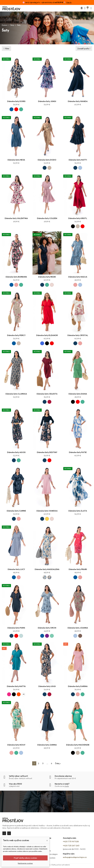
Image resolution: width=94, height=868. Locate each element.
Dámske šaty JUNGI (47, 101)
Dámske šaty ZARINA (47, 745)
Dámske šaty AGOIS (16, 452)
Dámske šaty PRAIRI (78, 569)
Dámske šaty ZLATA (78, 511)
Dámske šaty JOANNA (78, 628)
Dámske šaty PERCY (16, 335)
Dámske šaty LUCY (16, 569)
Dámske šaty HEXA (16, 160)
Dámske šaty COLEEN (47, 218)
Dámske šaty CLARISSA (16, 394)
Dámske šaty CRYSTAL (78, 335)
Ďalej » (58, 763)
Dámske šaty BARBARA (16, 277)
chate (67, 786)
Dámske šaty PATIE (78, 452)
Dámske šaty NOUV (16, 745)
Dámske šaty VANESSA (47, 511)
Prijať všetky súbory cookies (25, 858)
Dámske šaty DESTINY (47, 452)
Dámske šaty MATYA (16, 686)
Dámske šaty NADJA (78, 277)
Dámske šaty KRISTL (78, 218)
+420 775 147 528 (71, 841)
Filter (7, 49)
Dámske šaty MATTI (78, 160)
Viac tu (69, 2)
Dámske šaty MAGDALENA (47, 569)
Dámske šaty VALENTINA (16, 218)
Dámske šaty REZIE (47, 277)
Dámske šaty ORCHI (47, 628)
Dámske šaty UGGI (47, 686)
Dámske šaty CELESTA (47, 394)
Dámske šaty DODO (47, 160)
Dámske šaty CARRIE (16, 511)
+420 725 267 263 (71, 846)
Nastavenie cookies (25, 863)
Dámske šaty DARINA (78, 686)
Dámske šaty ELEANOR (47, 335)
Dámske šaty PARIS (16, 628)
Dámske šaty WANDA (78, 101)
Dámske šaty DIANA (78, 394)
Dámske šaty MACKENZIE (78, 745)
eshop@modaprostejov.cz (75, 857)
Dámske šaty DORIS (16, 101)
